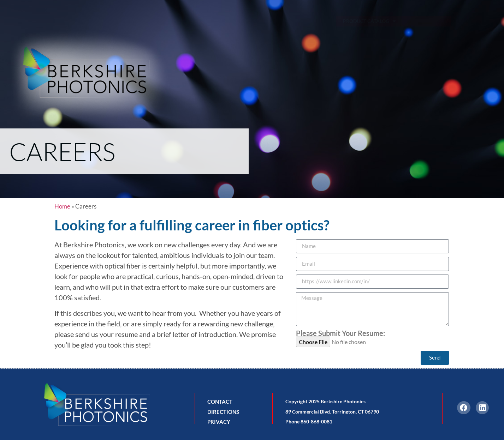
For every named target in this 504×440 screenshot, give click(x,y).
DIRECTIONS (223, 412)
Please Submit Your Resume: (340, 333)
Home (62, 206)
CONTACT (220, 402)
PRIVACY (219, 422)
